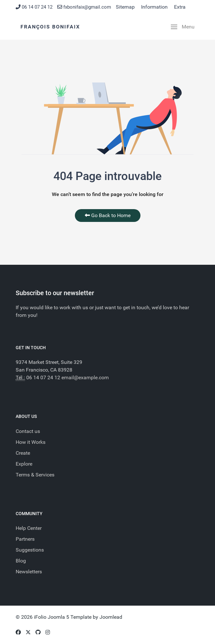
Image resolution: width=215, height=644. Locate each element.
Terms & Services (35, 475)
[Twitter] (28, 632)
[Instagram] (48, 632)
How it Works (31, 442)
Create (23, 453)
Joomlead (111, 617)
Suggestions (30, 550)
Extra (180, 7)
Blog (21, 561)
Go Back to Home (108, 215)
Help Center (29, 528)
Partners (25, 539)
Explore (24, 464)
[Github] (38, 632)
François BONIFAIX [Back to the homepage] (50, 27)
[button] (183, 27)
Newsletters (29, 572)
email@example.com (85, 377)
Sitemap (125, 7)
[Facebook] (18, 632)
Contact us (28, 431)
